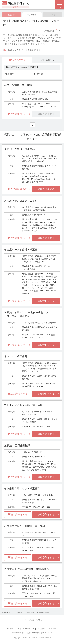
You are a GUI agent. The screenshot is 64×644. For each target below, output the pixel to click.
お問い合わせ (33, 633)
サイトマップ (46, 633)
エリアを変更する (17, 60)
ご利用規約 (41, 629)
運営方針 (52, 629)
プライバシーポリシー (25, 629)
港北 (10, 74)
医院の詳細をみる (18, 114)
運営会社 (10, 629)
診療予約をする (46, 189)
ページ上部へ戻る (33, 620)
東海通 (39, 74)
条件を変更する (47, 60)
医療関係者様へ (19, 633)
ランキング (32, 15)
